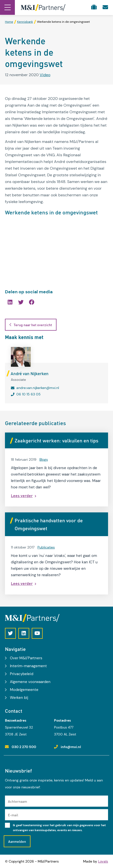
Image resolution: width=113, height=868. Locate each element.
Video (45, 75)
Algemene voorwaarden (30, 682)
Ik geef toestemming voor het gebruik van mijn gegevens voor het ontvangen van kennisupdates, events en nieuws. (59, 828)
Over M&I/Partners (26, 658)
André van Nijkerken (30, 373)
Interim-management (28, 666)
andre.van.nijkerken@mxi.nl (38, 388)
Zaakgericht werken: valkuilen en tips (56, 440)
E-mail (13, 815)
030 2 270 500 (24, 747)
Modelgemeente (24, 690)
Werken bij (19, 698)
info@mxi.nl (71, 747)
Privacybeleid (22, 674)
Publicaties (46, 547)
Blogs (44, 459)
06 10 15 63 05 (28, 394)
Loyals (103, 861)
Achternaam (17, 801)
